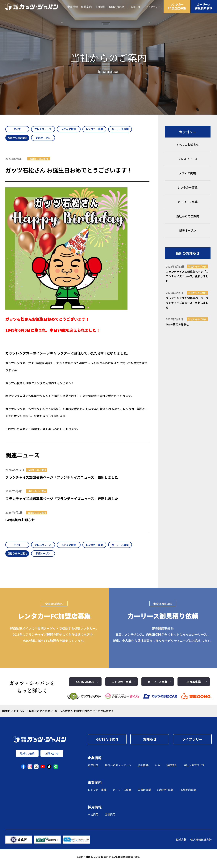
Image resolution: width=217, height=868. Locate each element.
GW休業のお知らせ (20, 522)
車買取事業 (194, 686)
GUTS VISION (85, 686)
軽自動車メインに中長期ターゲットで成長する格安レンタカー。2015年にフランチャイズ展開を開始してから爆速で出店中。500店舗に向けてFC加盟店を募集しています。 (54, 639)
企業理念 (93, 769)
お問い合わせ (116, 7)
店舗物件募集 (165, 794)
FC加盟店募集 (177, 6)
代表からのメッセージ (118, 769)
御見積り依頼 (204, 6)
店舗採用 (110, 819)
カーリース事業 (157, 686)
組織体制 (172, 769)
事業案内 (86, 7)
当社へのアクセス (194, 769)
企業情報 (73, 7)
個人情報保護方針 (201, 844)
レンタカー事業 (121, 686)
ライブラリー (153, 7)
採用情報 (100, 7)
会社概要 (143, 769)
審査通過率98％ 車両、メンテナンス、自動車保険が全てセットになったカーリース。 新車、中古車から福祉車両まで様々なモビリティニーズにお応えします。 (163, 639)
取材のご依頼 (27, 758)
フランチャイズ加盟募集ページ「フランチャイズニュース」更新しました (62, 479)
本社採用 (93, 819)
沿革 (157, 769)
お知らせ (136, 7)
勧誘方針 (181, 844)
